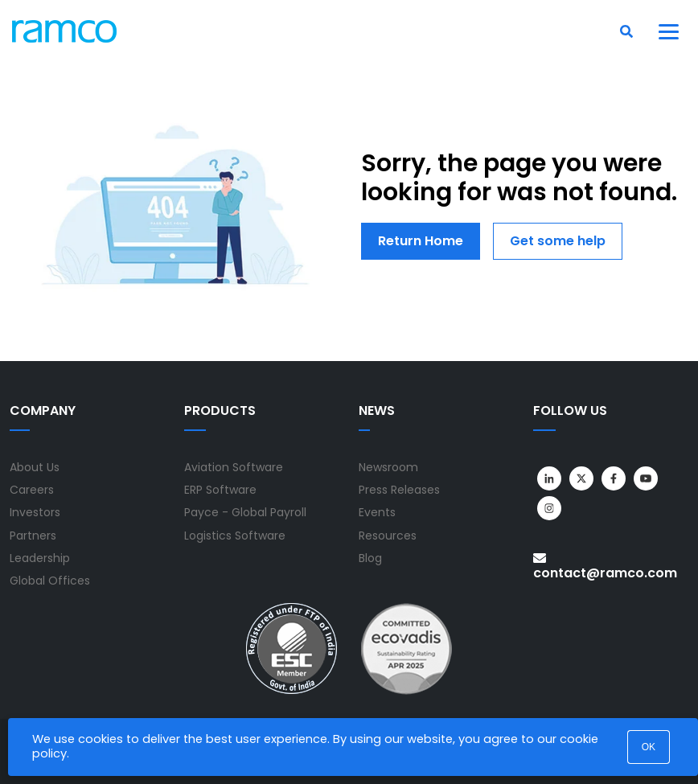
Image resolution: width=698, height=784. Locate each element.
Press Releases (399, 490)
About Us (35, 467)
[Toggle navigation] (669, 31)
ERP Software (220, 490)
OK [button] (649, 747)
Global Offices (50, 581)
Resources (388, 536)
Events (377, 512)
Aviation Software (234, 467)
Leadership (40, 558)
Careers (32, 490)
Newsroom (388, 467)
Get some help (558, 241)
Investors (35, 512)
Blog (370, 558)
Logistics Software (235, 536)
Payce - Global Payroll (245, 512)
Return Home (421, 241)
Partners (33, 536)
